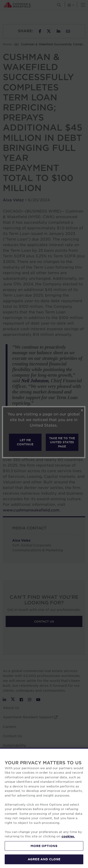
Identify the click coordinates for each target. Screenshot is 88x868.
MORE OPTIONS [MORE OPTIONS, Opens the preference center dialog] (44, 846)
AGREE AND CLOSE (44, 859)
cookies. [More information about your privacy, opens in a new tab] (68, 836)
